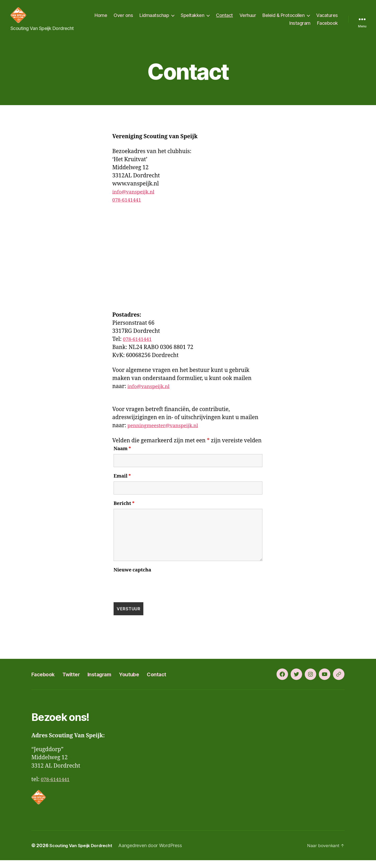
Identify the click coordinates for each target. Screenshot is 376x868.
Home (129, 19)
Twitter (79, 682)
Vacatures (272, 27)
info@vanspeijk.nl (136, 200)
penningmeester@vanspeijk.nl (167, 433)
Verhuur (276, 19)
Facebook (327, 27)
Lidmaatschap (182, 19)
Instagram (300, 27)
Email (122, 484)
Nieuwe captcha (132, 578)
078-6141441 (128, 208)
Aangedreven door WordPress (157, 853)
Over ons (151, 19)
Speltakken (221, 19)
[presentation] (153, 593)
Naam (122, 457)
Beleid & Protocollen (312, 19)
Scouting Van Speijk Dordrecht (84, 853)
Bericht (124, 511)
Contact (253, 19)
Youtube (147, 682)
